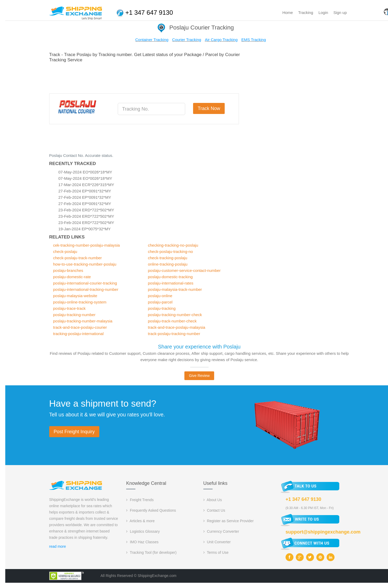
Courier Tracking (187, 40)
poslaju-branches (68, 270)
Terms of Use (216, 552)
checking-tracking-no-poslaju (173, 245)
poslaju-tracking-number (74, 315)
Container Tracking (152, 40)
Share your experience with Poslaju (199, 347)
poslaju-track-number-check (172, 321)
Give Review (199, 376)
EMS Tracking (254, 40)
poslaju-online (160, 296)
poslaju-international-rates (171, 283)
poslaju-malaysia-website (75, 296)
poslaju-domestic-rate (72, 277)
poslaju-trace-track (69, 308)
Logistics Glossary (143, 531)
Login (323, 13)
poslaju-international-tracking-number (86, 289)
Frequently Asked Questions (151, 510)
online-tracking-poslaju (168, 264)
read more (58, 546)
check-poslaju (65, 251)
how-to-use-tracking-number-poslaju (85, 264)
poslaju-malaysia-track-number (175, 289)
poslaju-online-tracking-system (80, 302)
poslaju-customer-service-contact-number (184, 270)
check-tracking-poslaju (168, 258)
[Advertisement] (145, 77)
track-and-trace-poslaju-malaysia (177, 327)
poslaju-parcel (160, 302)
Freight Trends (140, 500)
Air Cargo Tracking (221, 40)
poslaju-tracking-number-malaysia (83, 321)
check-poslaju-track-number (78, 258)
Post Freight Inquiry (74, 432)
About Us (213, 500)
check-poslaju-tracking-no (171, 251)
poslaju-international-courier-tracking (85, 283)
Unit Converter (217, 542)
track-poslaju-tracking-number (174, 334)
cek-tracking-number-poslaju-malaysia (87, 245)
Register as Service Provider (229, 521)
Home (288, 13)
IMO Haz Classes (142, 542)
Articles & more (140, 521)
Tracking (306, 13)
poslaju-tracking (162, 308)
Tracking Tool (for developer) (151, 552)
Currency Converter (221, 531)
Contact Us (214, 510)
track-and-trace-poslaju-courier (80, 327)
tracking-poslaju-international (78, 334)
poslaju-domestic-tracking (170, 277)
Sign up (340, 13)
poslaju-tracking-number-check (175, 315)
